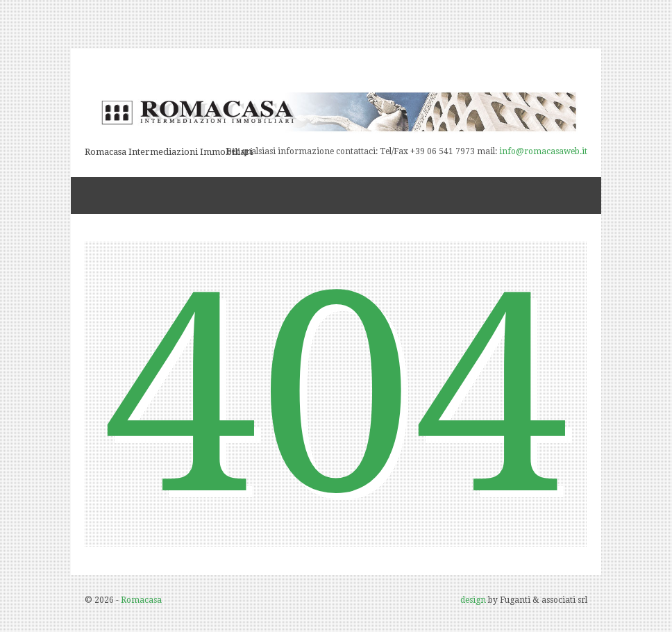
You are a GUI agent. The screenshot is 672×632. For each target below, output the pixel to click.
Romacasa (141, 600)
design (473, 600)
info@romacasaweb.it (543, 151)
